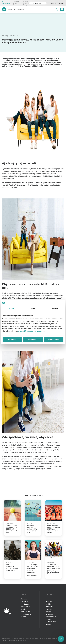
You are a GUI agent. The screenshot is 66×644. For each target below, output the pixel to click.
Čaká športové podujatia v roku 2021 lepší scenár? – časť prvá (12, 529)
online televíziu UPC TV (18, 183)
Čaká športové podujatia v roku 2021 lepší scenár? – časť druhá (54, 529)
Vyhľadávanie (36, 3)
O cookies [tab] (54, 308)
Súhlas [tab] (12, 308)
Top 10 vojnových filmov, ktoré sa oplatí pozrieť (12, 567)
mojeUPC (53, 3)
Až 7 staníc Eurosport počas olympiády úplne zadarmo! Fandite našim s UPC (54, 569)
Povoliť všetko (54, 340)
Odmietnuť (12, 340)
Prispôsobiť (33, 340)
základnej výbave (44, 445)
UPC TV (11, 298)
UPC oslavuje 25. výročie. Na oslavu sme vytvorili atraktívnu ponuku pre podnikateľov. (32, 570)
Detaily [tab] (33, 308)
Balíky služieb (21, 9)
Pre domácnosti (6, 2)
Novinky (5, 36)
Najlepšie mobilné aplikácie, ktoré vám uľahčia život (33, 529)
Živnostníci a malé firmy (16, 3)
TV (15, 9)
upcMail (61, 3)
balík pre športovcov (38, 452)
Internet (10, 9)
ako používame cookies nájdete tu (31, 331)
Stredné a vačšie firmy (26, 3)
